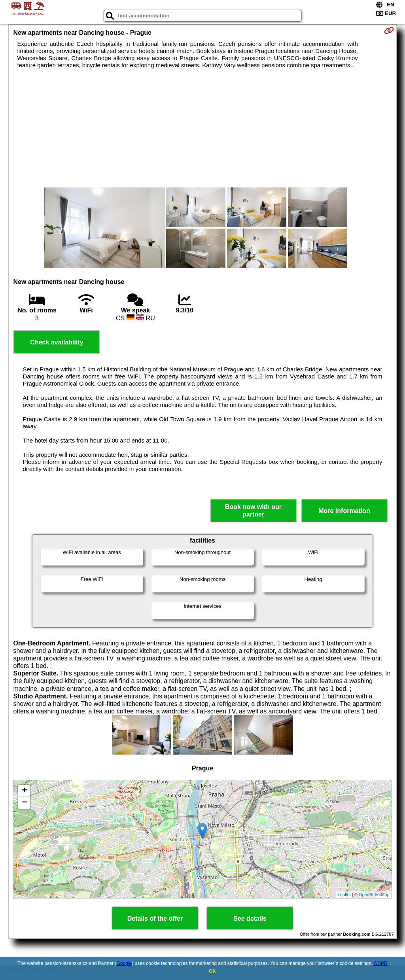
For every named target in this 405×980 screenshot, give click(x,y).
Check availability (57, 342)
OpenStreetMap (374, 895)
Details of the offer (155, 919)
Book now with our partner (253, 511)
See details (250, 919)
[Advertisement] (203, 128)
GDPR (381, 963)
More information (344, 511)
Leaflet (344, 895)
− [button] (24, 803)
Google (124, 963)
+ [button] (24, 791)
